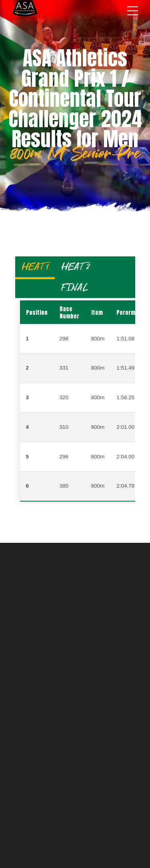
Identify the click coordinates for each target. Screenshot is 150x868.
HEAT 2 (75, 267)
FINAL (75, 287)
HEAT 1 (35, 267)
